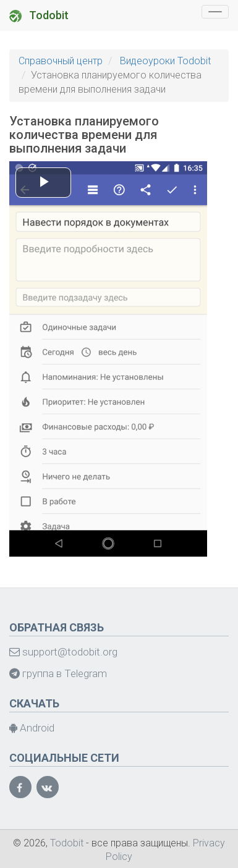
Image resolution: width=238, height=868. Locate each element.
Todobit (39, 15)
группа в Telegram (58, 673)
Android (32, 728)
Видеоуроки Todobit (165, 61)
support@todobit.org (63, 652)
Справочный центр (61, 61)
